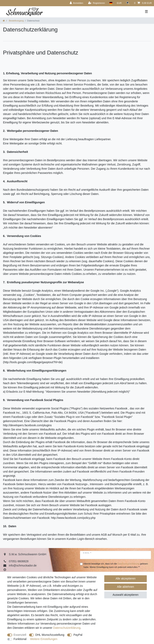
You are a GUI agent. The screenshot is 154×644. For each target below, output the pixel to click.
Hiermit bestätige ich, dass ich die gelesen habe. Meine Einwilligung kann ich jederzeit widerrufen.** (116, 565)
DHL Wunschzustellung (50, 635)
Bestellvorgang (16, 21)
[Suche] (128, 3)
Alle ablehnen (126, 587)
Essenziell (20, 635)
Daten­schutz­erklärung (67, 628)
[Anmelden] (76, 3)
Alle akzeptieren (126, 578)
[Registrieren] (97, 3)
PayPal (78, 635)
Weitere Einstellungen (44, 639)
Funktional (20, 639)
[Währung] (119, 3)
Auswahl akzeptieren (125, 595)
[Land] (111, 3)
